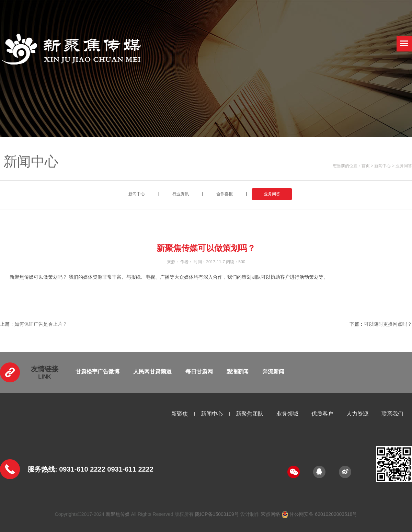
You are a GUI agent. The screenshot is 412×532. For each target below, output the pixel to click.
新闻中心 (382, 166)
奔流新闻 (273, 372)
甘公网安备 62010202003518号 (319, 514)
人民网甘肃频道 (152, 372)
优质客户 (322, 414)
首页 (366, 166)
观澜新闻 (238, 372)
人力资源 (357, 414)
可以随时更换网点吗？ (388, 324)
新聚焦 (180, 414)
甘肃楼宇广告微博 (98, 372)
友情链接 (45, 369)
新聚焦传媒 (118, 514)
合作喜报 (225, 194)
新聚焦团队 (250, 414)
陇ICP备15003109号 (217, 514)
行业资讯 (181, 194)
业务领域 (287, 414)
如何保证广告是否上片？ (41, 324)
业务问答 (404, 166)
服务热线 (41, 469)
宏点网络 (271, 514)
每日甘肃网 (199, 372)
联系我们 (392, 414)
